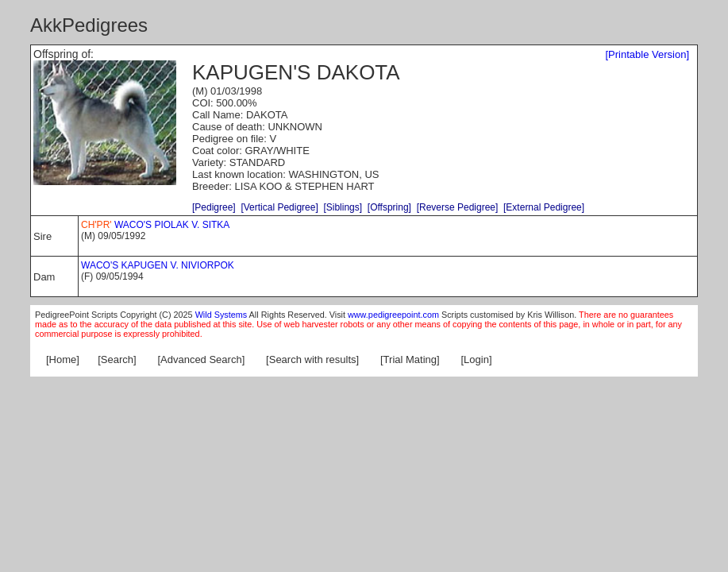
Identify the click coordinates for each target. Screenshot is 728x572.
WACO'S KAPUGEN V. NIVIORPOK (159, 265)
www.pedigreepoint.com (393, 315)
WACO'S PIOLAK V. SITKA (156, 225)
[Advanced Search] (201, 359)
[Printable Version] (647, 54)
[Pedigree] (214, 207)
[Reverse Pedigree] (458, 207)
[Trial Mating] (410, 359)
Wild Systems (221, 315)
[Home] (63, 359)
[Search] (117, 359)
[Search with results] (312, 359)
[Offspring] (389, 207)
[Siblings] (343, 207)
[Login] (477, 359)
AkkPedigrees (89, 25)
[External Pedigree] (544, 207)
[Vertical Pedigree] (279, 207)
